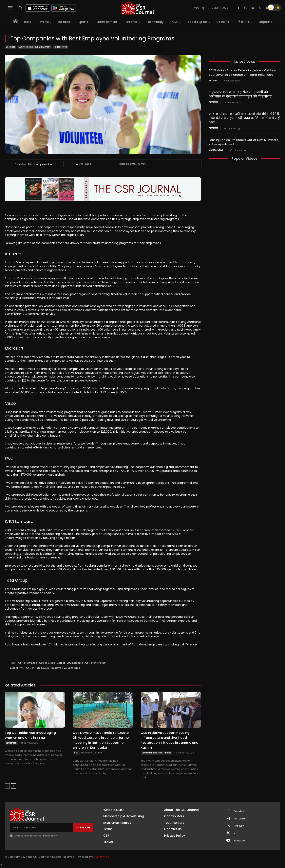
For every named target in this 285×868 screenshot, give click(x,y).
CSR (76, 753)
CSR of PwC (17, 668)
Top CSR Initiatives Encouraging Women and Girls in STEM (30, 735)
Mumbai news (216, 149)
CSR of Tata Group (38, 668)
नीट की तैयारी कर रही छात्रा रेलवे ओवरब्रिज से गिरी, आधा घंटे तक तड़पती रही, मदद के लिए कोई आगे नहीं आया (244, 117)
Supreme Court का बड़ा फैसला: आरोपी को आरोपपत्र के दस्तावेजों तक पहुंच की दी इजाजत (240, 94)
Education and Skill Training (157, 753)
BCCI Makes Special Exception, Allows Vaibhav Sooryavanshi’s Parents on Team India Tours (242, 72)
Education (11, 743)
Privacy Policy (49, 836)
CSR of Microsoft (96, 663)
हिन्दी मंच (213, 102)
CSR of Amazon (28, 663)
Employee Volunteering (66, 668)
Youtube (239, 841)
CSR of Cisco (47, 663)
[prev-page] (7, 786)
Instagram (241, 819)
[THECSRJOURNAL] (138, 8)
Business (11, 47)
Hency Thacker (43, 164)
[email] (41, 828)
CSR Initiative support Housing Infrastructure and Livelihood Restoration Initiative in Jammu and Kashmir (170, 740)
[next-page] (14, 786)
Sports (213, 80)
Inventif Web (101, 857)
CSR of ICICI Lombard (70, 663)
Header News (61, 47)
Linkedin (239, 826)
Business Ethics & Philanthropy (35, 47)
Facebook (240, 811)
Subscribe (83, 827)
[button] (20, 8)
